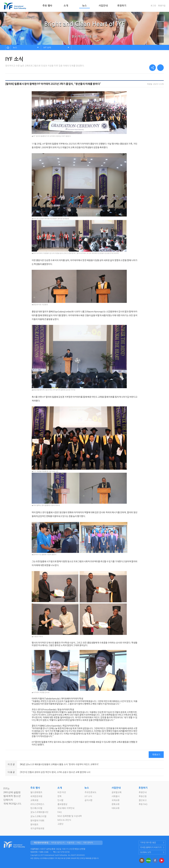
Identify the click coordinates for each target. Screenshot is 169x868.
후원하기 (122, 6)
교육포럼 (34, 800)
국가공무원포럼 (37, 828)
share (152, 68)
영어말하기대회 (37, 821)
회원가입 (162, 6)
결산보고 (143, 800)
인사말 (60, 800)
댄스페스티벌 (36, 808)
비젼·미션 (62, 792)
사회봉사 (116, 796)
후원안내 (143, 792)
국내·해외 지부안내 (66, 808)
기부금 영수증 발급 (148, 843)
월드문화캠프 (36, 792)
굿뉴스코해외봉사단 (39, 812)
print (160, 68)
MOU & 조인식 (64, 820)
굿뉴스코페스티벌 (38, 816)
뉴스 (84, 6)
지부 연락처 (88, 843)
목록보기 (156, 755)
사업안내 (103, 6)
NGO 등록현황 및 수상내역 (70, 816)
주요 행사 (47, 6)
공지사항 (88, 800)
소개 (66, 6)
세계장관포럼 (36, 796)
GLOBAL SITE (146, 852)
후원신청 (143, 796)
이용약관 (71, 843)
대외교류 (116, 808)
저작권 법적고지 (58, 843)
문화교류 (116, 804)
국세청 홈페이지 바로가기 (151, 847)
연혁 (59, 796)
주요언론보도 (90, 792)
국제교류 (116, 800)
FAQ (60, 812)
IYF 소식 (47, 47)
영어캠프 (34, 824)
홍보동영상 (62, 804)
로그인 (153, 6)
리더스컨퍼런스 (37, 804)
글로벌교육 (117, 792)
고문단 (60, 824)
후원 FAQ (143, 804)
